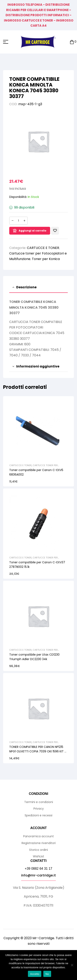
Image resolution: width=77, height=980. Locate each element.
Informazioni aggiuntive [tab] (38, 366)
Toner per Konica (46, 259)
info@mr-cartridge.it (38, 875)
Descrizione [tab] (26, 287)
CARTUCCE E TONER (43, 248)
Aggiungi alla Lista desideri (55, 231)
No (47, 974)
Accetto (35, 974)
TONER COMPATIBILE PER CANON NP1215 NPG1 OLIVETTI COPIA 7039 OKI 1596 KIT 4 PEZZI (38, 751)
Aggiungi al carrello (33, 231)
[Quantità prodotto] (18, 221)
